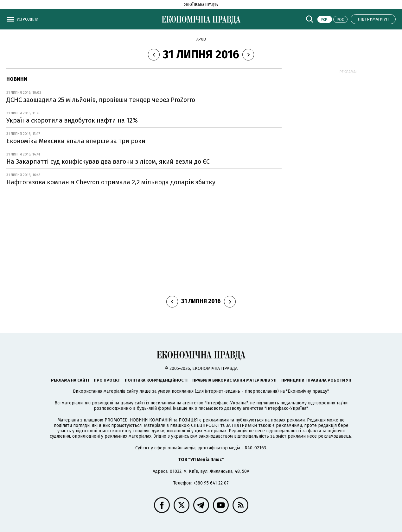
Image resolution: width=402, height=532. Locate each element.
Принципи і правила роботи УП (316, 380)
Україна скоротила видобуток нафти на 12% (72, 120)
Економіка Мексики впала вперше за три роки (76, 141)
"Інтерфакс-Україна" (226, 403)
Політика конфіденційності (156, 380)
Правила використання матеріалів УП (234, 380)
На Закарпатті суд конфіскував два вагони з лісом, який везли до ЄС (108, 161)
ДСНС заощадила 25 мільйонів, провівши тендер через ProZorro (101, 100)
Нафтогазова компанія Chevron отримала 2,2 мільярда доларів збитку (111, 182)
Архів (201, 39)
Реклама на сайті (70, 380)
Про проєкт (107, 380)
